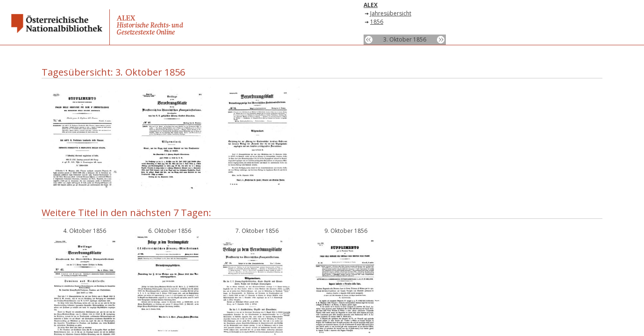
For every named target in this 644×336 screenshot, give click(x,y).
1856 (377, 22)
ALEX (371, 5)
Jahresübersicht (391, 13)
